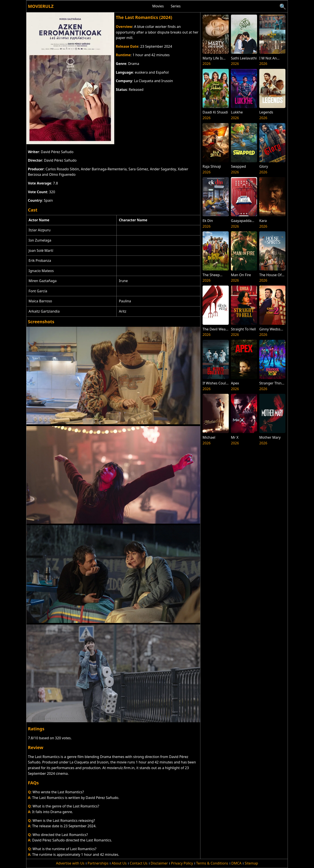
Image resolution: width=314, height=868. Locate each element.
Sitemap (251, 863)
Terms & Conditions (212, 863)
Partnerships (98, 863)
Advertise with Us (70, 863)
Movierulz (41, 6)
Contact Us (139, 863)
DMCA (236, 863)
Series (176, 6)
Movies (158, 6)
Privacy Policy (182, 863)
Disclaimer (159, 863)
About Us (119, 863)
